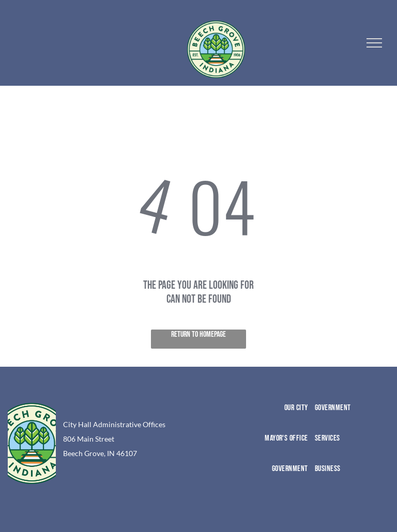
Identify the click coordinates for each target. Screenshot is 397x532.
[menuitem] (272, 418)
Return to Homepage (198, 334)
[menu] (374, 43)
